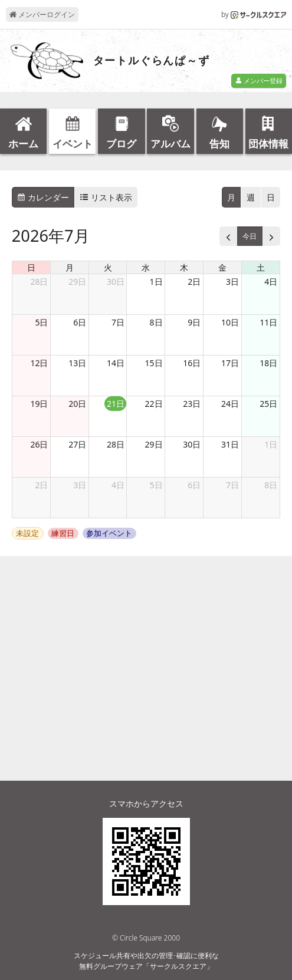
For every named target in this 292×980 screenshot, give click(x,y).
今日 (250, 236)
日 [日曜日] (31, 267)
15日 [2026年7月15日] (154, 363)
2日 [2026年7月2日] (194, 282)
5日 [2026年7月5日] (41, 322)
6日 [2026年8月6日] (194, 485)
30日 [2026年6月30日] (116, 282)
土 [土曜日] (261, 267)
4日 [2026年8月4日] (118, 485)
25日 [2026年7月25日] (268, 404)
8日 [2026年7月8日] (156, 322)
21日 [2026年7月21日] (116, 404)
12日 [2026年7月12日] (39, 363)
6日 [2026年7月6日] (80, 322)
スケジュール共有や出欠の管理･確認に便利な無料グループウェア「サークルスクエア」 (146, 961)
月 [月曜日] (70, 267)
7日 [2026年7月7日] (118, 322)
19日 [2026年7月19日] (39, 404)
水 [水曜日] (146, 267)
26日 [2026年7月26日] (39, 444)
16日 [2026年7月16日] (192, 363)
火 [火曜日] (108, 267)
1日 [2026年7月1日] (156, 282)
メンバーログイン (42, 14)
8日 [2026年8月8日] (271, 485)
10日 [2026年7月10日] (230, 322)
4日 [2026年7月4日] (271, 282)
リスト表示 (106, 197)
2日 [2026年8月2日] (41, 485)
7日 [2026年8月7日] (232, 485)
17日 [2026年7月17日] (230, 363)
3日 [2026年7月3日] (232, 282)
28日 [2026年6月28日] (39, 282)
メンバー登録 (259, 80)
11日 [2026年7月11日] (268, 322)
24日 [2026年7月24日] (230, 404)
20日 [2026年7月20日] (77, 404)
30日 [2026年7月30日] (192, 444)
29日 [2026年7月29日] (154, 444)
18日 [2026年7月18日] (268, 363)
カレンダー (43, 197)
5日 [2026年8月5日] (156, 485)
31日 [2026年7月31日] (230, 444)
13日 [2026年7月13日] (77, 363)
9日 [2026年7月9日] (194, 322)
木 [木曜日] (184, 267)
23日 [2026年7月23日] (192, 404)
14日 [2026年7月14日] (116, 363)
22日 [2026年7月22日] (154, 404)
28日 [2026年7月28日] (116, 444)
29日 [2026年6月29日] (77, 282)
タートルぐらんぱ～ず (152, 61)
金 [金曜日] (222, 267)
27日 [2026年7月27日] (77, 444)
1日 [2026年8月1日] (271, 444)
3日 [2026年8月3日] (80, 485)
